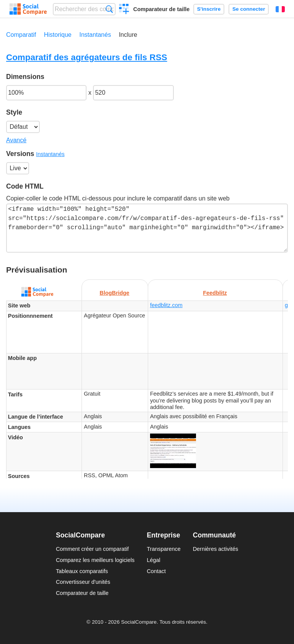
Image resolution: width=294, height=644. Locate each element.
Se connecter (249, 9)
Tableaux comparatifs (82, 571)
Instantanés (95, 35)
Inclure (128, 35)
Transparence (163, 549)
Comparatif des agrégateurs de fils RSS (87, 57)
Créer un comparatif (124, 10)
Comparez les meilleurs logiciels (95, 560)
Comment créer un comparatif (92, 549)
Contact (156, 571)
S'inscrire (209, 9)
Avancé (16, 140)
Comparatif (21, 35)
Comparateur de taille (161, 9)
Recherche (109, 9)
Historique (58, 35)
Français (280, 9)
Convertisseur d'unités (83, 582)
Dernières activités (216, 549)
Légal (153, 560)
